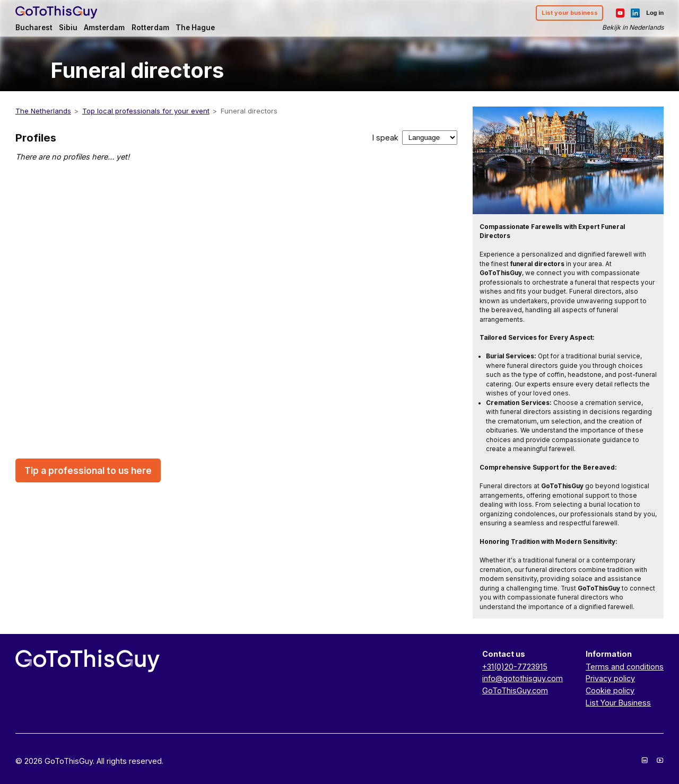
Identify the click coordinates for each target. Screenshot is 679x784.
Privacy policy (610, 678)
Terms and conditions (625, 667)
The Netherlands (43, 111)
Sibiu (68, 28)
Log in (655, 13)
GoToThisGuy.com (515, 690)
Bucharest (34, 28)
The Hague (195, 28)
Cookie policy (610, 690)
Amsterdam (104, 28)
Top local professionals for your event (146, 111)
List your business (570, 13)
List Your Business (618, 703)
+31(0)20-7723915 (515, 667)
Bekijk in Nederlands (633, 27)
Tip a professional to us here (88, 470)
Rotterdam (150, 28)
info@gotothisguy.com (523, 678)
